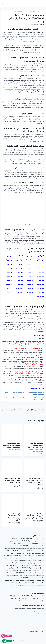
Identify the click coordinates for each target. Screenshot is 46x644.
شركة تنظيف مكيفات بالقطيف (36, 392)
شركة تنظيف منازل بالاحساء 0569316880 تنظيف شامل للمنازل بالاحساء (34, 409)
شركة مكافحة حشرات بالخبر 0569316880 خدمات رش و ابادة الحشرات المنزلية (12, 408)
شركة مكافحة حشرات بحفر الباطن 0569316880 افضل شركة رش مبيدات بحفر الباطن (24, 556)
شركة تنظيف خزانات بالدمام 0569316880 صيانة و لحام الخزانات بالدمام (27, 585)
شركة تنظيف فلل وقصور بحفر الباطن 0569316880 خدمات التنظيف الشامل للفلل (24, 548)
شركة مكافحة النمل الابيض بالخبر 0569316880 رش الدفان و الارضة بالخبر (35, 516)
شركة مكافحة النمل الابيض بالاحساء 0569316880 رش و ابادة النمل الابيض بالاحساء (35, 446)
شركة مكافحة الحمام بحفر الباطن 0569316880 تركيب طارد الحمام (28, 578)
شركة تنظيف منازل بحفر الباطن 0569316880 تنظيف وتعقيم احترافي (27, 541)
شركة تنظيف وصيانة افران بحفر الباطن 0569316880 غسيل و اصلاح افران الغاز (25, 570)
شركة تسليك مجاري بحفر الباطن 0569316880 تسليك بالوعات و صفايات (27, 553)
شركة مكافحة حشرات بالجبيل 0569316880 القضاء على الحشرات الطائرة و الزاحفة (34, 481)
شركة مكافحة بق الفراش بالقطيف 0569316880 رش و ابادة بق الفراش (12, 480)
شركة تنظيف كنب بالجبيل (19, 398)
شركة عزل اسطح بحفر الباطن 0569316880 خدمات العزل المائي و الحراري (27, 568)
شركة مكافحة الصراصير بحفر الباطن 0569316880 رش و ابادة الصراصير (27, 560)
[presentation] (34, 432)
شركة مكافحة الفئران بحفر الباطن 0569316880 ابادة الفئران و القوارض (27, 563)
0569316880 (30, 611)
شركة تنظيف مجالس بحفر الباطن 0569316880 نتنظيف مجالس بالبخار (27, 546)
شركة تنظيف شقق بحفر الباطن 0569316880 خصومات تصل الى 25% (27, 538)
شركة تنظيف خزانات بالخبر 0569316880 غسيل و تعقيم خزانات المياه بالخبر (26, 583)
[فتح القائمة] (3, 4)
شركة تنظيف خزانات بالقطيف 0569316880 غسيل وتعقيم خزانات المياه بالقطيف (25, 580)
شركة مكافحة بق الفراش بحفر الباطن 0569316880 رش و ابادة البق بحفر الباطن (25, 558)
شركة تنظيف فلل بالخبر (18, 392)
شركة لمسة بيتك (40, 12)
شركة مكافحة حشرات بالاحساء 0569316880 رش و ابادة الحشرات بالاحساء (12, 445)
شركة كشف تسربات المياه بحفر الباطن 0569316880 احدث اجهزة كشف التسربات (25, 565)
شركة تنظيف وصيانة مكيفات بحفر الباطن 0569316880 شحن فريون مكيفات (26, 573)
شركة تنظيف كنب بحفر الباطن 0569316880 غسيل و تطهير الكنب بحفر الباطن (25, 575)
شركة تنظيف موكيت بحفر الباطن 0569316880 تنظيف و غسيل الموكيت (27, 543)
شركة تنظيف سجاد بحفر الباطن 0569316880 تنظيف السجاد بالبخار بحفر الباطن (25, 551)
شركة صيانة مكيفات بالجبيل (37, 398)
